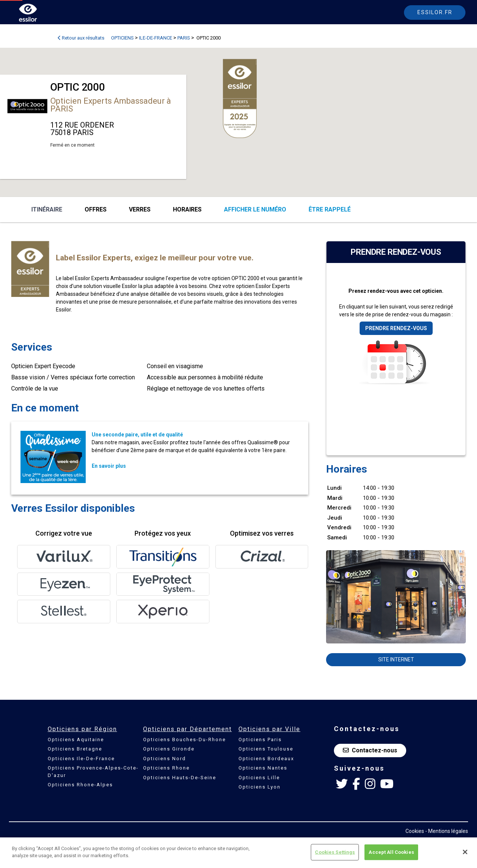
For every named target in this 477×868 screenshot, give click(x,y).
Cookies (415, 831)
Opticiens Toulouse (266, 749)
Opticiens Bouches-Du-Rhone (184, 739)
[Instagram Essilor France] (370, 784)
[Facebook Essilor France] (356, 784)
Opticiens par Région (82, 729)
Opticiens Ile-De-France (81, 759)
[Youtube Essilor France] (387, 784)
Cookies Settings (335, 852)
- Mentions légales (447, 831)
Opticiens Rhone (166, 768)
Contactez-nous (370, 750)
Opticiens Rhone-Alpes (80, 785)
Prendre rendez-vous (396, 328)
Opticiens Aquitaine (76, 739)
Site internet (396, 659)
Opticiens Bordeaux (266, 759)
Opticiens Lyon (260, 787)
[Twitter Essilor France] (342, 784)
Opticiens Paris (260, 739)
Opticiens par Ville (269, 729)
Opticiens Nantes (263, 768)
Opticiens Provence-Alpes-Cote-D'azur (93, 772)
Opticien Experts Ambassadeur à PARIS (111, 105)
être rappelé (330, 209)
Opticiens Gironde (169, 749)
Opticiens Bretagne (75, 749)
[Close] (465, 852)
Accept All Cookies (391, 852)
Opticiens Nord (165, 759)
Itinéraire (47, 209)
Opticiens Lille (259, 778)
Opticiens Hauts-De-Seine (180, 778)
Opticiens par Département (187, 729)
